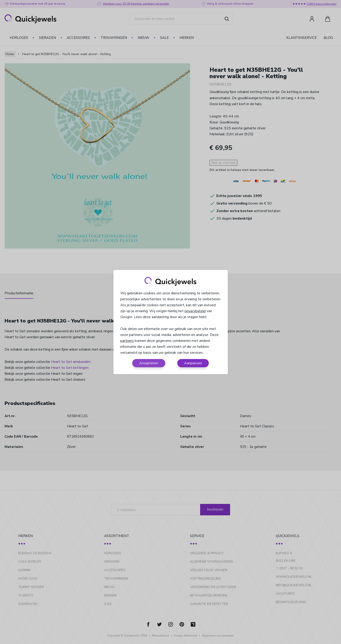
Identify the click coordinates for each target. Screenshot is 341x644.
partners (127, 341)
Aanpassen (193, 363)
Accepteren (149, 363)
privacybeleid (195, 311)
